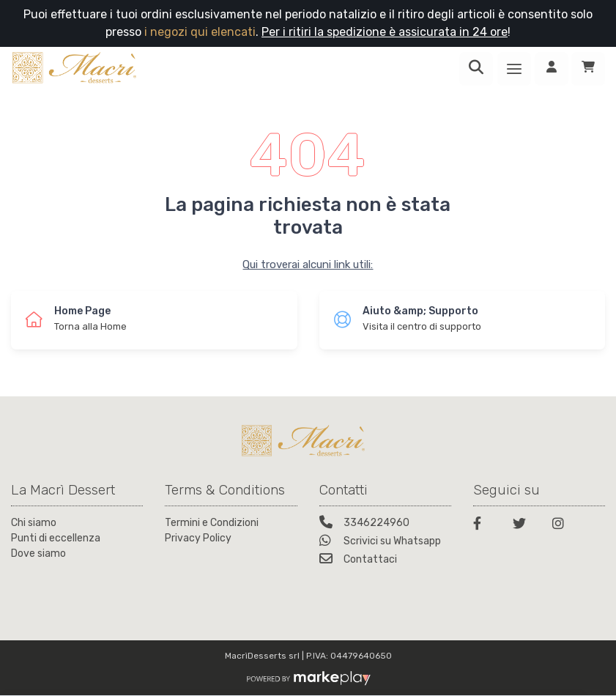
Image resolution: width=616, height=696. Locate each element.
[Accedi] (552, 69)
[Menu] (514, 69)
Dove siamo (38, 554)
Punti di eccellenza (56, 538)
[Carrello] (588, 69)
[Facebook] (484, 526)
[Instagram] (563, 526)
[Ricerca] (476, 69)
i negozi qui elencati (200, 32)
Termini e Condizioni (212, 523)
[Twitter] (524, 526)
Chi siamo (34, 523)
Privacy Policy (198, 538)
